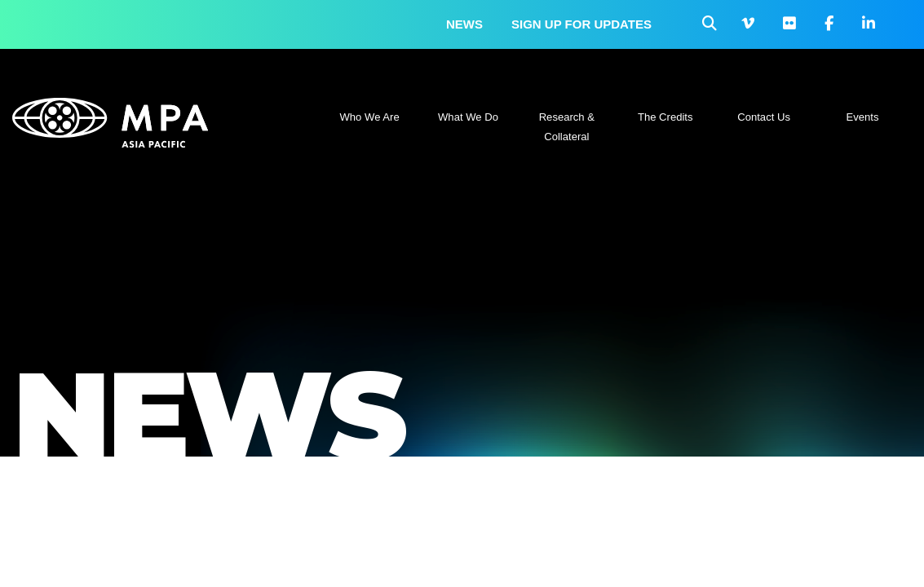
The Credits (665, 117)
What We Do (468, 117)
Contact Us (764, 117)
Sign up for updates (581, 24)
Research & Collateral (567, 127)
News (464, 24)
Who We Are (370, 117)
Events (862, 117)
